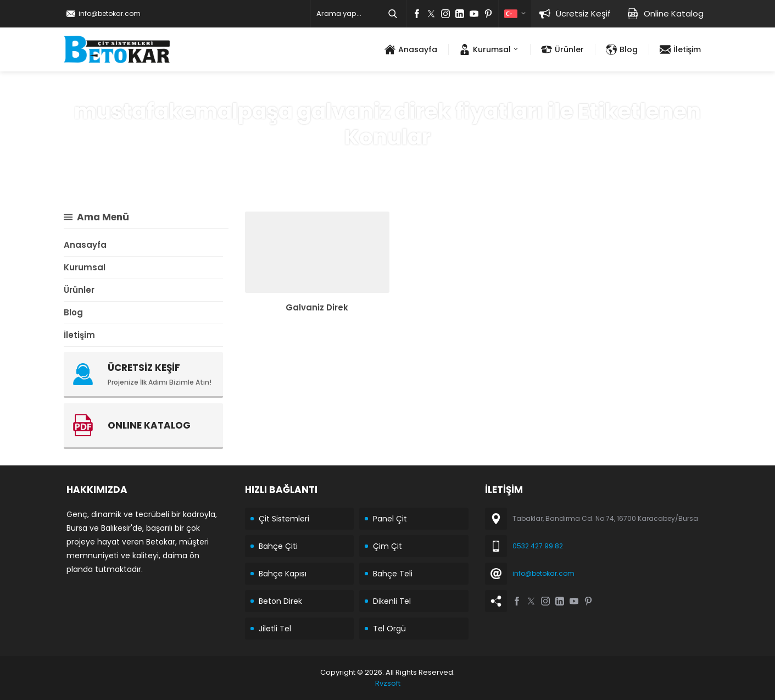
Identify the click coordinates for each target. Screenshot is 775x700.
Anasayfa (292, 162)
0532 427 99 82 (538, 546)
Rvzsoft (388, 683)
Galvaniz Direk (317, 307)
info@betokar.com (110, 13)
